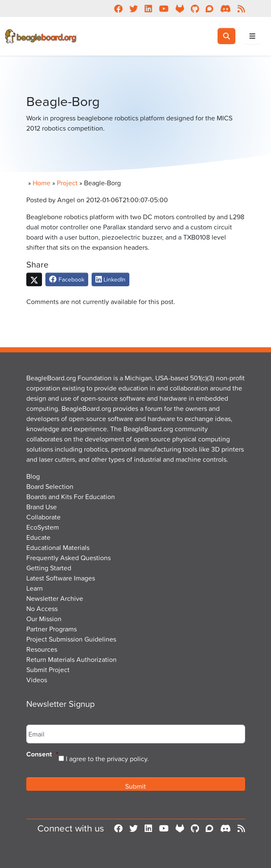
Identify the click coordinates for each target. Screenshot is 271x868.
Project (67, 183)
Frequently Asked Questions (68, 558)
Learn (35, 588)
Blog (33, 476)
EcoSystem (43, 527)
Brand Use (42, 507)
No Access (42, 608)
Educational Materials (58, 547)
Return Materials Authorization (71, 659)
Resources (42, 649)
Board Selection (50, 486)
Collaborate (43, 517)
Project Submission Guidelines (71, 639)
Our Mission (44, 619)
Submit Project (48, 670)
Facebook (67, 279)
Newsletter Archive (55, 598)
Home (42, 183)
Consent (42, 755)
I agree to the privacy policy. (107, 759)
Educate (38, 537)
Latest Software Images (61, 578)
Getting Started (49, 568)
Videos (37, 680)
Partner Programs (52, 629)
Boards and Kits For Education (71, 497)
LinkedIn (110, 279)
